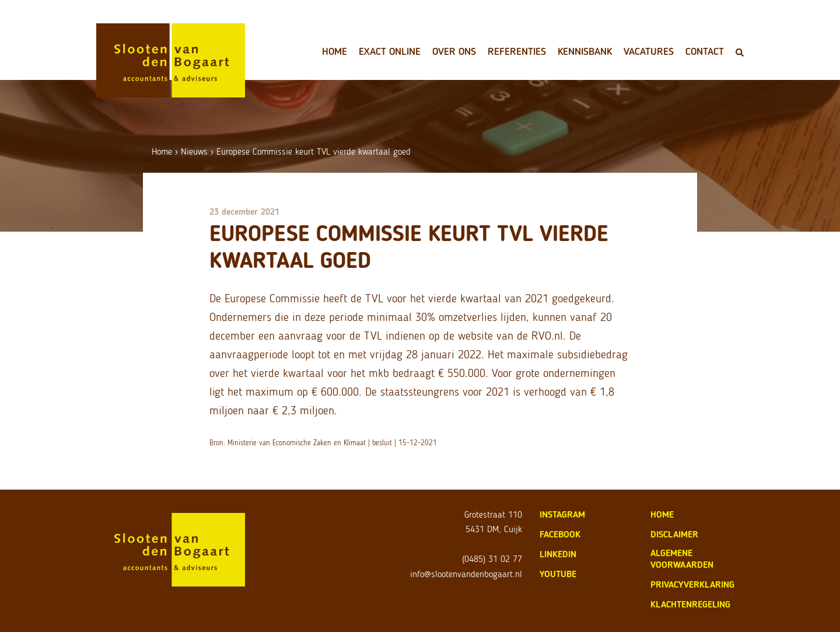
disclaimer (674, 534)
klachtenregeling (690, 604)
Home (335, 51)
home (662, 514)
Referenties (517, 51)
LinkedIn (558, 554)
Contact (705, 51)
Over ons (454, 51)
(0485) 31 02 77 (492, 559)
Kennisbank (585, 51)
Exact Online (390, 51)
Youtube (558, 574)
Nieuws (194, 151)
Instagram (562, 514)
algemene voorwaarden (682, 559)
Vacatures (649, 51)
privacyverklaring (692, 584)
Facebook (560, 534)
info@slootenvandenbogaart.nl (466, 574)
